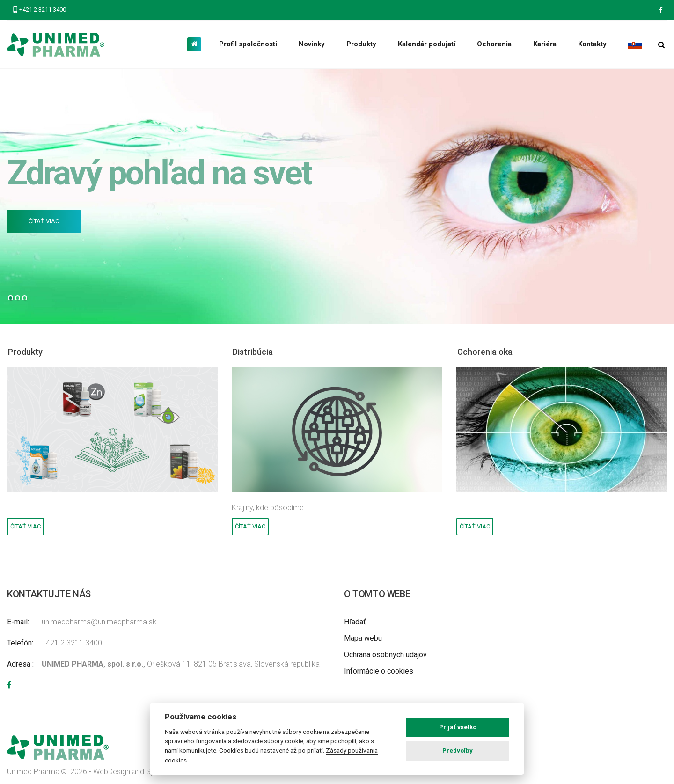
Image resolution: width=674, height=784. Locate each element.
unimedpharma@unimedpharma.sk (99, 622)
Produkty (361, 44)
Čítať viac (44, 221)
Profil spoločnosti (248, 44)
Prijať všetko (458, 727)
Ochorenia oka (488, 352)
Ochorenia (494, 44)
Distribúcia (255, 352)
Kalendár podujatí (427, 44)
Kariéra (545, 44)
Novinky (312, 44)
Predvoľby (458, 751)
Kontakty (592, 44)
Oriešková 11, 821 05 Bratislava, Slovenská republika (181, 664)
